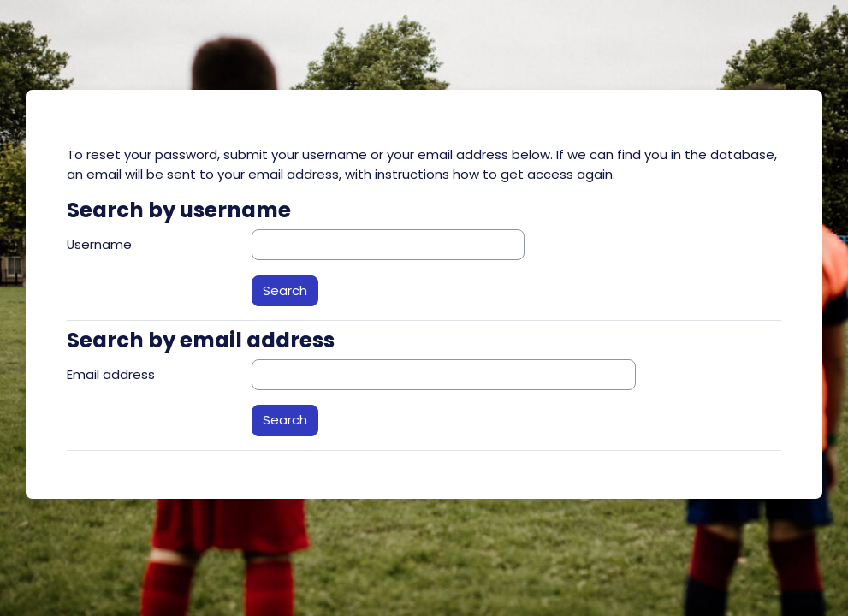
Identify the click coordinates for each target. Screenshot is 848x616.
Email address (111, 374)
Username (99, 244)
